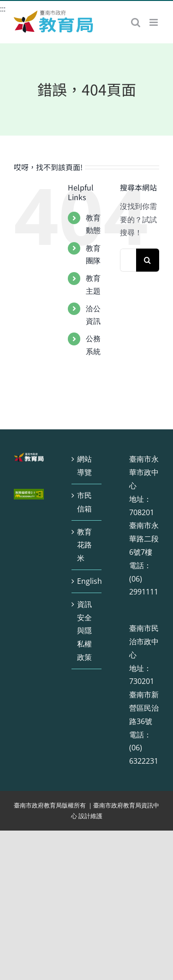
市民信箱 (84, 502)
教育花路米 (84, 545)
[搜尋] (148, 260)
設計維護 (90, 816)
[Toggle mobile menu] (154, 22)
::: (3, 9)
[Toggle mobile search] (136, 22)
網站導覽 (84, 466)
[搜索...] (128, 260)
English (87, 581)
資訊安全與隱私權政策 (84, 631)
